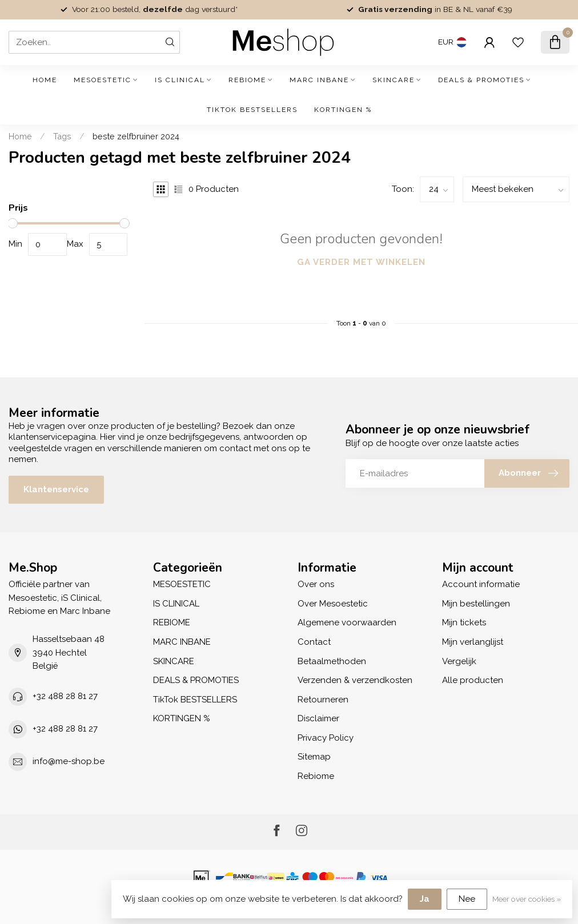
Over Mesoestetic (333, 604)
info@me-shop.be (69, 761)
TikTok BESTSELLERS (252, 110)
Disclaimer (318, 718)
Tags (62, 136)
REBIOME (247, 80)
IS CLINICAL (180, 80)
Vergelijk (459, 661)
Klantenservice (56, 489)
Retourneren (323, 700)
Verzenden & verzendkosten (355, 680)
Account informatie (481, 584)
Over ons (316, 584)
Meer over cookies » (527, 899)
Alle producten (473, 680)
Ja (425, 899)
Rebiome (316, 776)
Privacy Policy (326, 738)
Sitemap (314, 757)
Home (45, 80)
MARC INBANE (319, 80)
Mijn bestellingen (476, 604)
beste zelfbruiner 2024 (136, 136)
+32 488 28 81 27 (65, 696)
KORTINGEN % (343, 110)
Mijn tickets (464, 622)
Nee (467, 899)
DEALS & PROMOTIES (481, 80)
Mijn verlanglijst (473, 642)
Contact (314, 642)
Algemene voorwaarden (347, 622)
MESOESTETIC (103, 80)
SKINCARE (394, 80)
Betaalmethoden (332, 661)
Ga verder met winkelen (361, 262)
